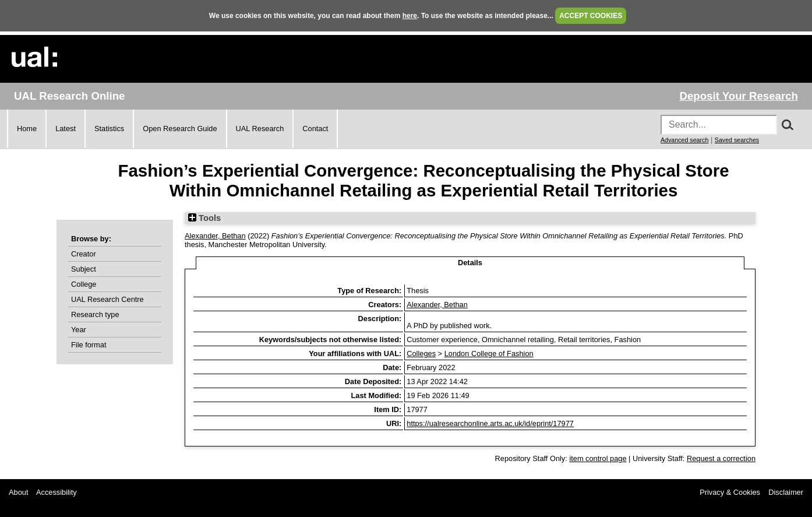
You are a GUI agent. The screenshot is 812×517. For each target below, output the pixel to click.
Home (27, 129)
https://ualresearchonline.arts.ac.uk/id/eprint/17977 (490, 423)
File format (89, 345)
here (410, 16)
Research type (95, 314)
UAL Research (260, 129)
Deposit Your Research (739, 96)
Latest (66, 129)
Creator (84, 254)
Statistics (109, 129)
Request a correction (721, 458)
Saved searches (737, 140)
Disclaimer (786, 492)
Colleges (421, 354)
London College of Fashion (489, 354)
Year (79, 330)
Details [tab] (470, 263)
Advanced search (684, 140)
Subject (84, 269)
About (18, 492)
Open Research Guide (180, 129)
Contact (315, 129)
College (84, 284)
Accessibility (57, 492)
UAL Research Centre (107, 299)
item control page (598, 458)
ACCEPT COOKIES (591, 16)
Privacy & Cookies (730, 492)
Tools (204, 218)
